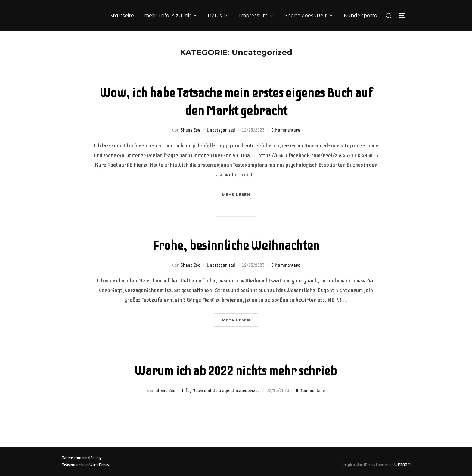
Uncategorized (221, 130)
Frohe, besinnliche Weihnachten (236, 246)
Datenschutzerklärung (81, 458)
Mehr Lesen (240, 194)
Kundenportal (361, 16)
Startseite (122, 16)
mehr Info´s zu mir (171, 16)
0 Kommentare (286, 130)
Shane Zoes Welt (309, 16)
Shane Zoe (190, 130)
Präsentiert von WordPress (85, 465)
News (218, 16)
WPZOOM (402, 465)
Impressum (256, 16)
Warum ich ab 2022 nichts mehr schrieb (236, 371)
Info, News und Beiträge (205, 390)
